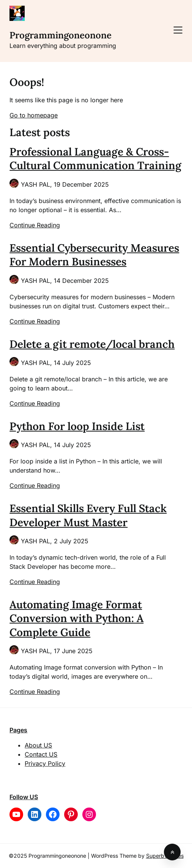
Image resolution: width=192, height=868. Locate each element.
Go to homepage (34, 115)
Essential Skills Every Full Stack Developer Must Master (88, 515)
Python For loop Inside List (77, 426)
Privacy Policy (45, 763)
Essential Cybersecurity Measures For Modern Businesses (94, 255)
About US (38, 745)
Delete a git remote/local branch (92, 344)
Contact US (41, 754)
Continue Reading (35, 225)
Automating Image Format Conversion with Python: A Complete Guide (76, 618)
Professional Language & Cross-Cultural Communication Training (95, 159)
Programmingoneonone (61, 35)
